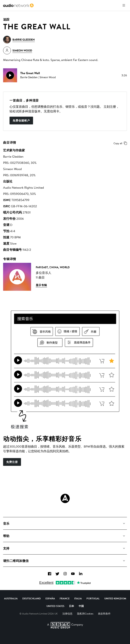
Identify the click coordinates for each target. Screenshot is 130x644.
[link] (18, 5)
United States (55, 606)
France (65, 598)
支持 (6, 548)
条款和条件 (104, 614)
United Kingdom (115, 598)
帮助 (6, 536)
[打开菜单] (124, 5)
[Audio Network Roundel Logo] (65, 498)
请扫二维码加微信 (16, 561)
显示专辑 (41, 285)
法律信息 (67, 614)
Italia (78, 598)
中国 (81, 606)
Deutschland (32, 598)
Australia (11, 598)
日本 (72, 606)
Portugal (93, 598)
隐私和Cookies (85, 614)
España (50, 598)
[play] (10, 75)
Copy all (121, 143)
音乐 (6, 523)
